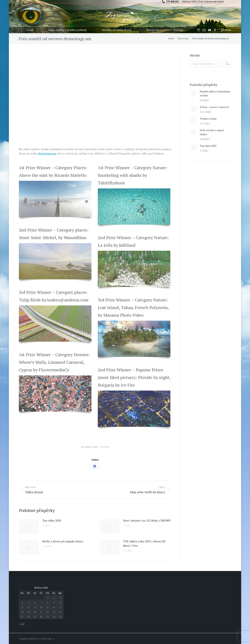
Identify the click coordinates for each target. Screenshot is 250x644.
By (89, 447)
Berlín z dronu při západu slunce (63, 541)
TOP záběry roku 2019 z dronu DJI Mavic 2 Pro (144, 543)
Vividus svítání (208, 119)
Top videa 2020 (52, 520)
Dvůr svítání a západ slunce (212, 132)
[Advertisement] (217, 190)
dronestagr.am (47, 153)
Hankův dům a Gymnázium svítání (215, 93)
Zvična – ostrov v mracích (214, 107)
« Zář (22, 624)
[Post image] (29, 526)
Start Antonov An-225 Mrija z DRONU (147, 520)
